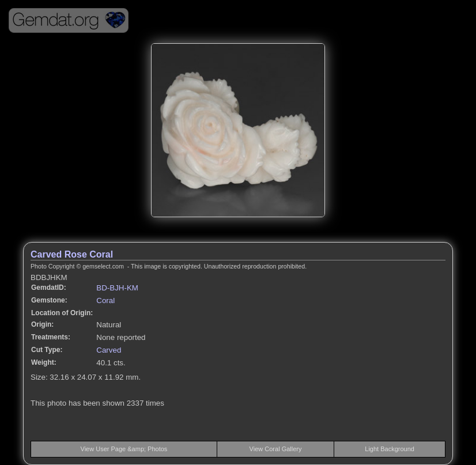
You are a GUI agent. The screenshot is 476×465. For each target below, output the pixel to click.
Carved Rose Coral (72, 254)
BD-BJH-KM (117, 288)
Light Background (390, 449)
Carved (109, 350)
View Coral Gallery (276, 449)
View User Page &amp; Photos (124, 449)
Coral (105, 300)
